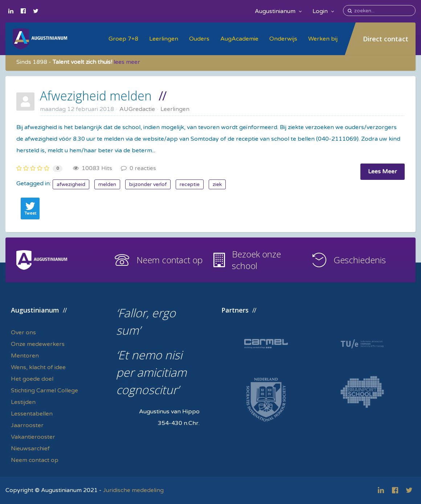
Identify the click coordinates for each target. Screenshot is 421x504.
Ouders (199, 39)
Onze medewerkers (38, 344)
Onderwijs (283, 39)
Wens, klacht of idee (38, 367)
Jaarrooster (27, 425)
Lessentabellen (32, 414)
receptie (190, 184)
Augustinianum (278, 11)
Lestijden (23, 402)
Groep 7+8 (123, 39)
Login (323, 11)
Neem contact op (169, 260)
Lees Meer (383, 172)
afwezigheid (71, 184)
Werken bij (323, 39)
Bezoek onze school (256, 260)
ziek (217, 184)
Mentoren (25, 356)
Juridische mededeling (133, 490)
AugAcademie (239, 39)
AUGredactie (137, 109)
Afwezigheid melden (96, 96)
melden (107, 184)
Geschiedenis (360, 260)
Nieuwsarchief (30, 449)
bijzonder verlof (148, 184)
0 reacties (138, 168)
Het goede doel (32, 379)
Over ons (23, 332)
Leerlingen (164, 39)
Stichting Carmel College (44, 391)
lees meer (127, 62)
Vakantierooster (33, 437)
